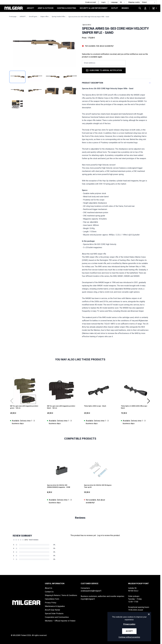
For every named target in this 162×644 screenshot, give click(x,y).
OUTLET (115, 8)
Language (114, 2)
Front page (13, 17)
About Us (49, 588)
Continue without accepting (129, 637)
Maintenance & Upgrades (55, 606)
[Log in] (145, 8)
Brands (125, 8)
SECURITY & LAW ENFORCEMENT (94, 8)
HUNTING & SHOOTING (67, 8)
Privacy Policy (51, 603)
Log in (103, 2)
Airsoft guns (33, 17)
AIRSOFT (30, 8)
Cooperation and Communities (57, 617)
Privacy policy (129, 624)
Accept (129, 631)
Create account (90, 2)
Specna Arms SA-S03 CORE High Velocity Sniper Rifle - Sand (89, 17)
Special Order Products (54, 614)
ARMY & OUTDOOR (46, 8)
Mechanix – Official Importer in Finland (60, 621)
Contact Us (49, 592)
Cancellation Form (52, 599)
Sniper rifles (44, 17)
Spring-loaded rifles (58, 17)
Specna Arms (87, 25)
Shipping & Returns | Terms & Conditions (61, 595)
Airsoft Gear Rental (52, 610)
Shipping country (134, 2)
